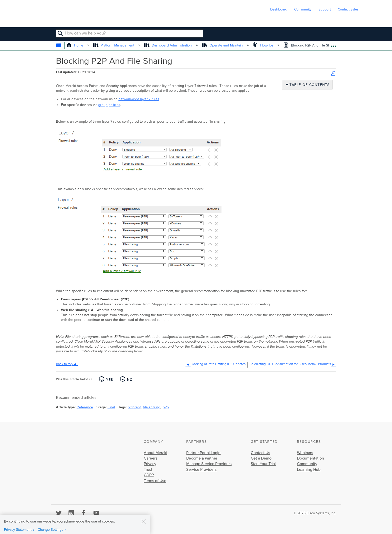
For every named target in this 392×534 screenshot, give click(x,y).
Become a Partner (202, 458)
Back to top (64, 364)
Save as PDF (333, 74)
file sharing (152, 407)
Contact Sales (348, 9)
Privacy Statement (18, 530)
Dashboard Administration (168, 45)
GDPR (149, 475)
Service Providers (201, 470)
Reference (85, 407)
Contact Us (260, 453)
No (130, 380)
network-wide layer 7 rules (139, 99)
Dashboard (279, 9)
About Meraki (155, 453)
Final (111, 407)
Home (75, 45)
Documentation (310, 458)
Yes (110, 380)
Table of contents (308, 85)
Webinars (305, 453)
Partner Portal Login (203, 453)
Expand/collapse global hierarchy (62, 46)
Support (325, 9)
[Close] (144, 521)
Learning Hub (309, 470)
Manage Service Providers (209, 464)
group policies (109, 105)
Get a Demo (261, 458)
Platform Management (114, 45)
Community (303, 9)
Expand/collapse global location (333, 44)
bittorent (134, 407)
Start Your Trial (263, 464)
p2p (166, 407)
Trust (148, 470)
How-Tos (264, 45)
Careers (150, 458)
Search (60, 34)
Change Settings (50, 530)
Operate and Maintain (223, 45)
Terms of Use (155, 481)
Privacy (150, 464)
